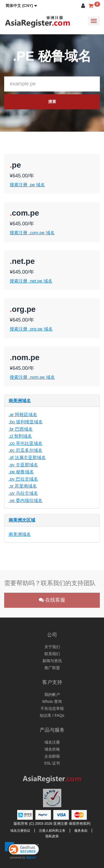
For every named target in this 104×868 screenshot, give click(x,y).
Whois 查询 (52, 701)
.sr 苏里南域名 (23, 486)
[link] (22, 850)
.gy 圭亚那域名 (23, 465)
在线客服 (52, 600)
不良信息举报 (52, 708)
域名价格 (52, 749)
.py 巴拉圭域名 (23, 479)
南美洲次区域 (22, 520)
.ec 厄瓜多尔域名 (26, 450)
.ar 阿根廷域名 (23, 415)
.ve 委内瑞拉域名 (26, 501)
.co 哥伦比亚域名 (26, 443)
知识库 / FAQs (52, 715)
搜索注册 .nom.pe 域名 (32, 377)
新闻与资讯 (52, 661)
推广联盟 (52, 668)
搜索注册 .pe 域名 (27, 185)
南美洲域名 (20, 401)
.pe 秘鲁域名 (21, 472)
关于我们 (52, 647)
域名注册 (52, 742)
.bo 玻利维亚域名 (26, 422)
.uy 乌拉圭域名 (23, 493)
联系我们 (52, 654)
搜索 (52, 102)
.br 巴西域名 (21, 429)
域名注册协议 (20, 831)
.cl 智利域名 (20, 436)
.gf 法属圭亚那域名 (27, 458)
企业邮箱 (52, 756)
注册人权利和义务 (52, 831)
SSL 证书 (52, 763)
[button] (21, 6)
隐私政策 (52, 836)
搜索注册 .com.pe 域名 (32, 233)
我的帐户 (52, 695)
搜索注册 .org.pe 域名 (31, 329)
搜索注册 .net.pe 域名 (31, 281)
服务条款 (81, 831)
